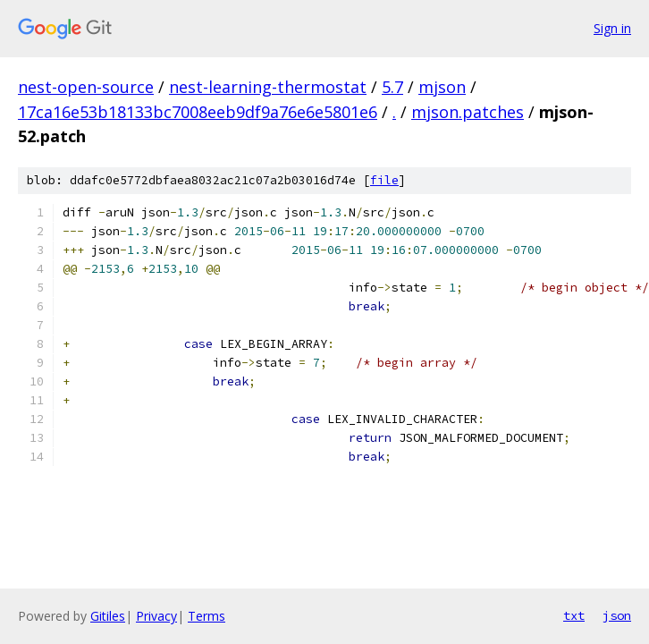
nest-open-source (86, 87)
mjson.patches (468, 112)
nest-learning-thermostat (268, 87)
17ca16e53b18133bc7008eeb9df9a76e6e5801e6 (198, 112)
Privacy (156, 616)
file (384, 180)
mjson (442, 87)
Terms (206, 616)
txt (574, 615)
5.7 (392, 87)
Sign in (612, 28)
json (617, 615)
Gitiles (108, 616)
